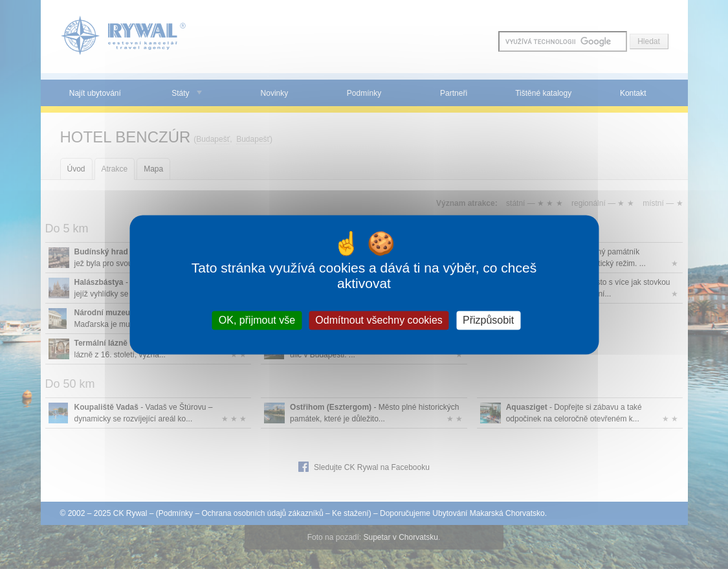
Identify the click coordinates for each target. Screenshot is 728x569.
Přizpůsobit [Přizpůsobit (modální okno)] (488, 320)
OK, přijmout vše (257, 320)
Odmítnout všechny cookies (379, 320)
